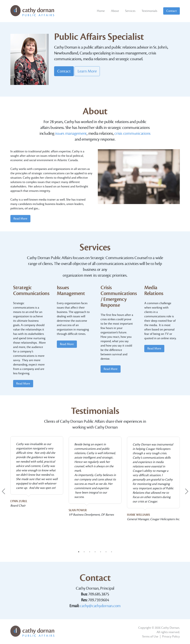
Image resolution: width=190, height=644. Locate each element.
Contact (172, 11)
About (115, 11)
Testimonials (149, 11)
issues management (71, 137)
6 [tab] (106, 552)
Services (130, 11)
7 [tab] (111, 552)
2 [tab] (84, 552)
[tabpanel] (37, 545)
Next (187, 491)
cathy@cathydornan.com (100, 642)
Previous (3, 491)
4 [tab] (95, 552)
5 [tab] (101, 552)
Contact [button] (64, 71)
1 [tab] (79, 552)
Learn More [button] (87, 71)
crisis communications (132, 137)
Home (101, 11)
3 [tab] (90, 552)
